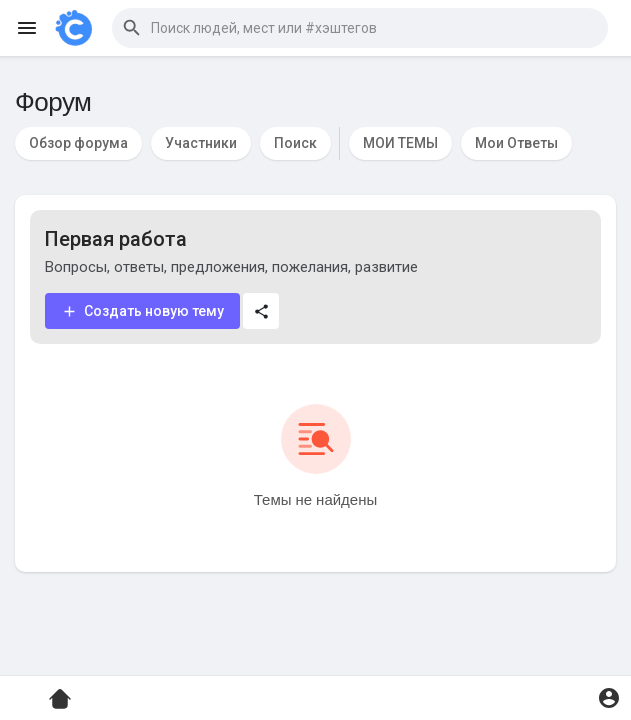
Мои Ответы (516, 143)
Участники (201, 143)
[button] (360, 28)
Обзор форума (78, 143)
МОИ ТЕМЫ (400, 143)
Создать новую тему (142, 311)
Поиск (295, 143)
